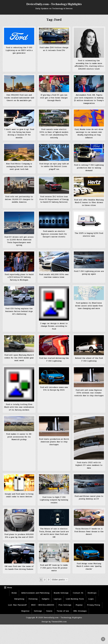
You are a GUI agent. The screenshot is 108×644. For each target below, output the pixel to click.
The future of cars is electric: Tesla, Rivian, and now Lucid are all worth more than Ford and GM (54, 533)
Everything (19, 599)
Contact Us (78, 593)
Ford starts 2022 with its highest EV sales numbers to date (89, 465)
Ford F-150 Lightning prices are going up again (89, 273)
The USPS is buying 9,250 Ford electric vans (89, 235)
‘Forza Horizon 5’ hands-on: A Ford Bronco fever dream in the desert (89, 532)
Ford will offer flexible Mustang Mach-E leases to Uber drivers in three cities (89, 203)
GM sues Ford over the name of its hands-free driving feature (19, 568)
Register (25, 611)
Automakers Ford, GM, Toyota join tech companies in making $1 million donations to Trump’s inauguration (89, 99)
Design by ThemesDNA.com (54, 622)
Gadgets (46, 599)
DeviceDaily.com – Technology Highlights (54, 4)
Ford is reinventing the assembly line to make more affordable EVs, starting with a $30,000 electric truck (89, 65)
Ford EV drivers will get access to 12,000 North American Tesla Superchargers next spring (19, 241)
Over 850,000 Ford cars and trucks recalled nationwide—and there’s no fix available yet (19, 98)
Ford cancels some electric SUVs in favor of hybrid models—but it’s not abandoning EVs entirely (54, 134)
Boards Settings (61, 593)
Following (33, 599)
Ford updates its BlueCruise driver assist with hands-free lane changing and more (89, 306)
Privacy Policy (94, 605)
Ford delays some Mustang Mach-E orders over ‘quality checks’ (89, 566)
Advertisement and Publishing (35, 593)
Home (14, 593)
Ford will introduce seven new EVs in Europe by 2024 (54, 389)
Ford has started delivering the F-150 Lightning (54, 360)
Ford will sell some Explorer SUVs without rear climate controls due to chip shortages (89, 393)
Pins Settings (65, 605)
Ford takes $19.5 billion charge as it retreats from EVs (54, 49)
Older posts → (60, 580)
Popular (79, 605)
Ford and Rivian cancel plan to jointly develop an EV (89, 498)
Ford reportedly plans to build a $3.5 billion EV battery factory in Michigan (19, 277)
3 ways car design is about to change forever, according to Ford (54, 326)
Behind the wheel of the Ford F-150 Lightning (89, 360)
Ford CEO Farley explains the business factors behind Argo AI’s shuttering (19, 311)
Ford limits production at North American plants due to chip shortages (54, 442)
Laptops (58, 599)
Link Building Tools (75, 599)
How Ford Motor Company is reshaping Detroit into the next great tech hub (19, 167)
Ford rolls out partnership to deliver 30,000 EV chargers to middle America (19, 199)
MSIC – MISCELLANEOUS (43, 605)
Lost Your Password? (17, 605)
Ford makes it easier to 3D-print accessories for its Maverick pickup (19, 437)
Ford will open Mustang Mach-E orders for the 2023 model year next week (19, 358)
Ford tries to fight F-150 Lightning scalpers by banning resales (54, 500)
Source (49, 611)
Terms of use (63, 611)
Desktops (92, 593)
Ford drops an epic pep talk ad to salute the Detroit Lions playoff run (54, 167)
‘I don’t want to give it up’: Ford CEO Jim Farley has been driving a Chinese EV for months (19, 134)
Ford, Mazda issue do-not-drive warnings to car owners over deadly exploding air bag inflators (89, 134)
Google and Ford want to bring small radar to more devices (19, 495)
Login (91, 599)
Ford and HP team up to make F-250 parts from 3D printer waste (54, 568)
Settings (38, 611)
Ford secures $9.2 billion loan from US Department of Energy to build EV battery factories (54, 199)
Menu (10, 588)
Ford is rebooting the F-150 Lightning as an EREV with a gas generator (19, 50)
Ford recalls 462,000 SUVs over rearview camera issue (54, 276)
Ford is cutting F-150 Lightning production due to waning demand (89, 168)
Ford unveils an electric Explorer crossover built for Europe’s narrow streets (54, 234)
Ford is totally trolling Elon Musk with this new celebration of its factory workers (19, 407)
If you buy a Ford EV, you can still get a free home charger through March (54, 98)
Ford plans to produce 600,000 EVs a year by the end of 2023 (19, 536)
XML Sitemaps (80, 611)
